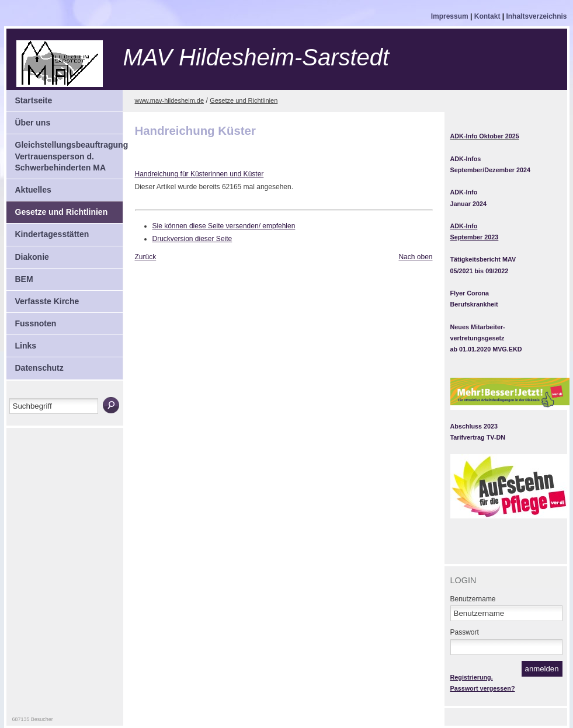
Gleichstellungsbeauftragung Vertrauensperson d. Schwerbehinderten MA (65, 153)
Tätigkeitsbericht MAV (483, 259)
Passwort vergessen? (483, 688)
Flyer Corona (470, 293)
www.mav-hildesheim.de (170, 100)
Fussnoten (32, 321)
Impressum (451, 16)
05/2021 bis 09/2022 (480, 271)
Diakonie (28, 254)
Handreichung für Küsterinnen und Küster (199, 174)
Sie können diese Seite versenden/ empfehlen (224, 226)
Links (22, 343)
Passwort (465, 632)
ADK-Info (464, 192)
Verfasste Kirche (43, 298)
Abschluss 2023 (474, 426)
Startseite (29, 97)
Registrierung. (472, 677)
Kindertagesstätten (48, 231)
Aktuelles (29, 187)
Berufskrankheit (474, 304)
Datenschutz (35, 365)
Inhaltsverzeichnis (536, 16)
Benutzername (473, 599)
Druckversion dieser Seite (192, 239)
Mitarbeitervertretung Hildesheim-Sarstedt (104, 64)
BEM (20, 276)
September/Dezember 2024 (490, 170)
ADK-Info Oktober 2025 (485, 136)
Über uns (29, 120)
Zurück (146, 257)
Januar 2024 (468, 204)
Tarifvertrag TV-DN (478, 437)
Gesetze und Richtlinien (57, 209)
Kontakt (488, 16)
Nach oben (415, 257)
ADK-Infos (466, 159)
